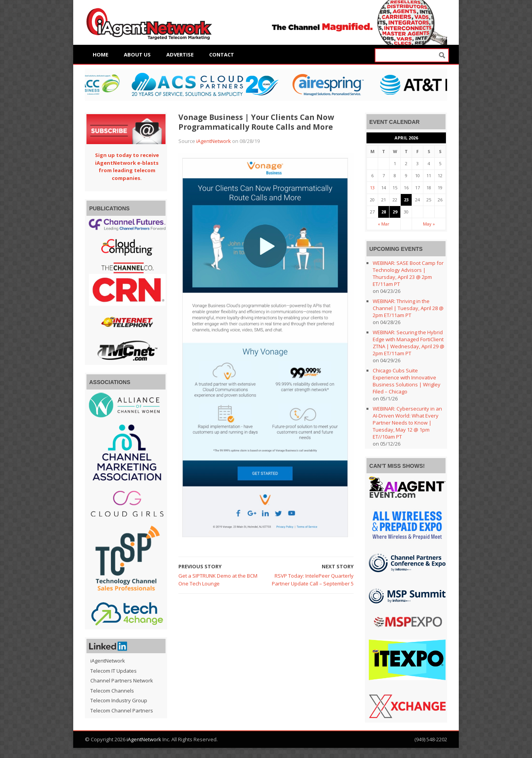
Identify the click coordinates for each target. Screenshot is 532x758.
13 (372, 188)
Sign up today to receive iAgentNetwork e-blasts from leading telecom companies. (127, 167)
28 (384, 212)
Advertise (180, 55)
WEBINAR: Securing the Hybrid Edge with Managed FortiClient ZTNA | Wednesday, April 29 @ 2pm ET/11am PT (409, 343)
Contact (222, 55)
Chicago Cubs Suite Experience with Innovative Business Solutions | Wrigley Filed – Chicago (407, 381)
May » (429, 224)
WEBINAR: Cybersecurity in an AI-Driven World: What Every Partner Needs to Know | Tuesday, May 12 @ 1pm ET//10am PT (407, 423)
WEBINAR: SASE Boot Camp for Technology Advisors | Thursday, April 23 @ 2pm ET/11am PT (408, 273)
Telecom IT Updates (114, 671)
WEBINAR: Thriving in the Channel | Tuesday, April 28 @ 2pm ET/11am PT (408, 308)
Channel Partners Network (122, 680)
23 (406, 200)
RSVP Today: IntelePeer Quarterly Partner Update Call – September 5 (313, 580)
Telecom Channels (112, 691)
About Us (137, 55)
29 (395, 212)
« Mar (384, 224)
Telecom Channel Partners (122, 710)
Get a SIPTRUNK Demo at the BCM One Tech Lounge (218, 580)
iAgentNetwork (214, 141)
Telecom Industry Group (119, 700)
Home (100, 55)
